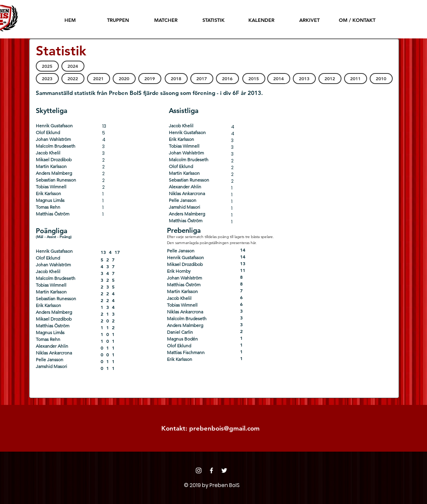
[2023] (47, 79)
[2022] (73, 79)
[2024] (73, 66)
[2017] (202, 79)
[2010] (381, 79)
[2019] (150, 79)
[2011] (356, 79)
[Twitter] (224, 470)
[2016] (227, 79)
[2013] (304, 79)
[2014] (279, 79)
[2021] (99, 79)
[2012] (330, 79)
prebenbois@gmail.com (224, 428)
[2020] (124, 79)
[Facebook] (211, 470)
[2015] (254, 79)
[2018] (176, 79)
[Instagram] (199, 470)
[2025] (47, 66)
